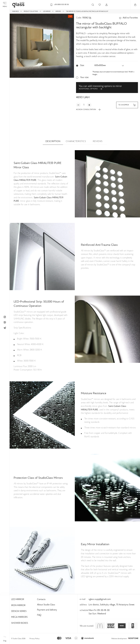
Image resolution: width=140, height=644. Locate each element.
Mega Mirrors (19, 617)
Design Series (19, 611)
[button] (33, 73)
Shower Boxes (20, 623)
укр (5, 637)
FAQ (39, 615)
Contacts (41, 599)
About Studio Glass (46, 605)
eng (5, 641)
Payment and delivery (47, 610)
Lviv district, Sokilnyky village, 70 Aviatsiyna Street (111, 605)
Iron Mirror (18, 605)
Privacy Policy (35, 639)
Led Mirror (18, 599)
